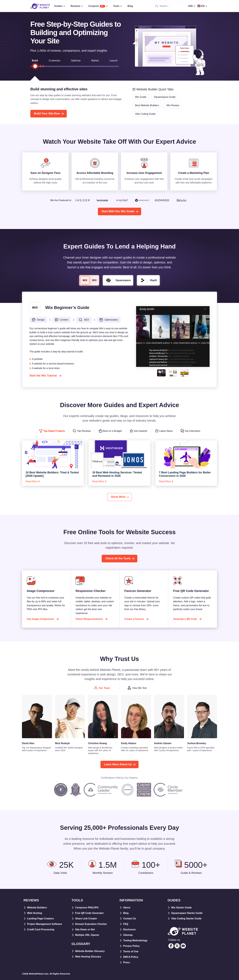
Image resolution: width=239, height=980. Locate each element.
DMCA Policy (131, 957)
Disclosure (129, 929)
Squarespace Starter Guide (187, 913)
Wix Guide (141, 97)
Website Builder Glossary (90, 951)
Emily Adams (129, 743)
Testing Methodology (135, 940)
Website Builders (37, 908)
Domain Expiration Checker (91, 924)
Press (127, 962)
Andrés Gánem (163, 743)
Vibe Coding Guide (145, 114)
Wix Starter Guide (181, 908)
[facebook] (171, 946)
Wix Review (173, 105)
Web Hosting (35, 913)
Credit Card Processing (41, 929)
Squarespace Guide (165, 97)
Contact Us (130, 919)
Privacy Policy (131, 946)
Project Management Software (45, 924)
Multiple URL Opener (87, 935)
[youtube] (183, 946)
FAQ (126, 924)
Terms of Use (131, 951)
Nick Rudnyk (62, 743)
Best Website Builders (147, 105)
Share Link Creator (86, 919)
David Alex (28, 743)
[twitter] (177, 946)
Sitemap (128, 935)
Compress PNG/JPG (87, 908)
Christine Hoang (97, 743)
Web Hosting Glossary (88, 957)
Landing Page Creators (40, 919)
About (127, 908)
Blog (126, 913)
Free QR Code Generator (89, 913)
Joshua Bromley (196, 743)
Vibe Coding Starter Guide (186, 919)
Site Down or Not (85, 929)
